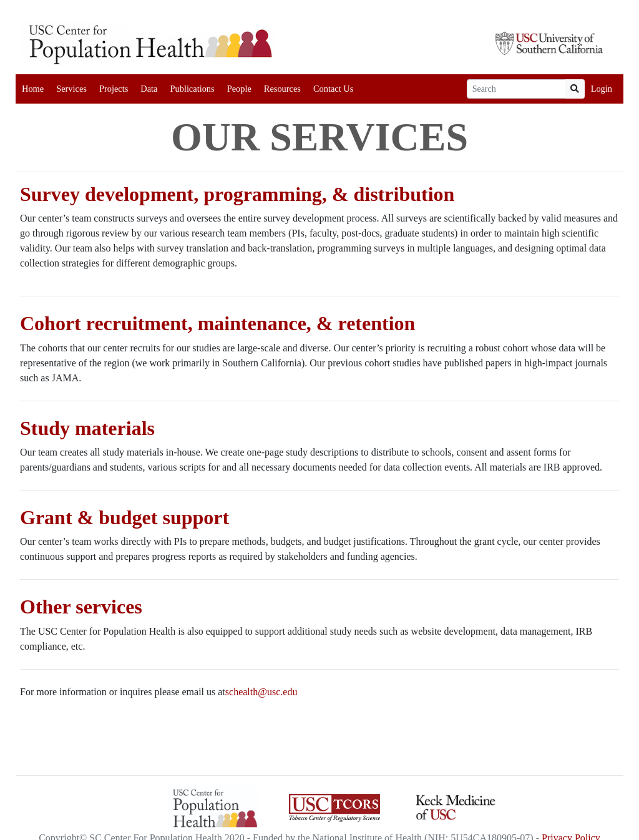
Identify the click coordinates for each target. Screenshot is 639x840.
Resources (282, 89)
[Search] (516, 89)
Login (602, 89)
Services (71, 89)
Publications (192, 89)
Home (33, 89)
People (239, 89)
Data (149, 89)
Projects (114, 89)
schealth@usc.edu (261, 692)
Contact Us (333, 89)
